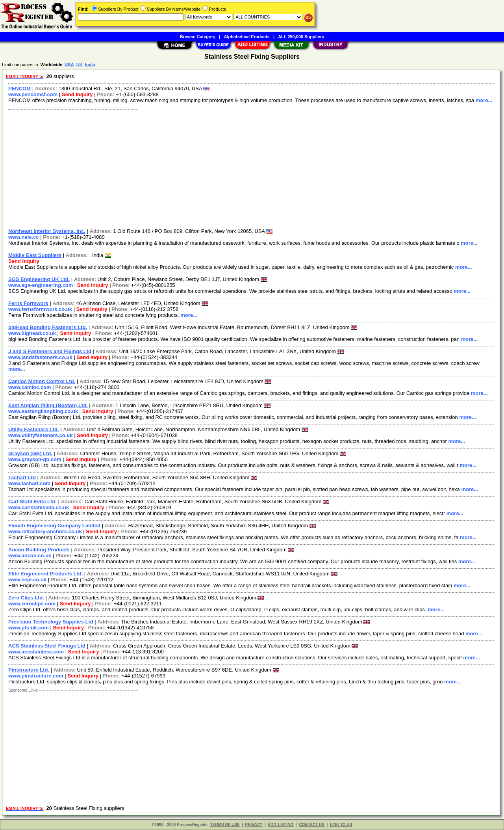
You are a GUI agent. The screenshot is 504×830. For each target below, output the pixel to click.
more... (484, 100)
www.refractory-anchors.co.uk (45, 531)
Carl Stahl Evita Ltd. (32, 502)
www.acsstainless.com (36, 652)
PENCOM (19, 88)
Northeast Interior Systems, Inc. (47, 231)
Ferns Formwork (28, 303)
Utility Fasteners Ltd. (34, 429)
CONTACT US (312, 825)
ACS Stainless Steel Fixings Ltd (47, 646)
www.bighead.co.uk (32, 333)
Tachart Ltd (22, 477)
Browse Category (198, 37)
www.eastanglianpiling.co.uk (43, 411)
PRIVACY (254, 825)
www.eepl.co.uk (27, 580)
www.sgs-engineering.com (41, 285)
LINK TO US (341, 825)
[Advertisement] (241, 167)
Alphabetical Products (247, 37)
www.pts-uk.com (29, 628)
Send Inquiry (77, 94)
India (90, 65)
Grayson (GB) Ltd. (30, 453)
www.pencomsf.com (33, 94)
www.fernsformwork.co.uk (40, 309)
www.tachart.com (29, 483)
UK (80, 65)
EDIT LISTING (281, 825)
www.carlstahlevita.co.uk (39, 507)
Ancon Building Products (39, 550)
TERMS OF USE (225, 825)
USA (69, 65)
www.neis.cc (24, 237)
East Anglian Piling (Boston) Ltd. (48, 405)
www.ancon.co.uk (30, 556)
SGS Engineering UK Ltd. (39, 279)
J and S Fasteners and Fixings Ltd (50, 351)
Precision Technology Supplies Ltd (51, 622)
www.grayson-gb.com (35, 459)
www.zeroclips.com (32, 604)
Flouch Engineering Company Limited (54, 526)
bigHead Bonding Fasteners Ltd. (48, 327)
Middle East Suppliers (35, 255)
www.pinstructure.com (36, 676)
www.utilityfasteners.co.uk (41, 435)
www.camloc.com (30, 387)
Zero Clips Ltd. (26, 598)
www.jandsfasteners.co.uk (40, 357)
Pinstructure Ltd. (29, 670)
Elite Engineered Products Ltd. (45, 574)
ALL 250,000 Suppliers (301, 37)
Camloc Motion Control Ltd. (42, 381)
